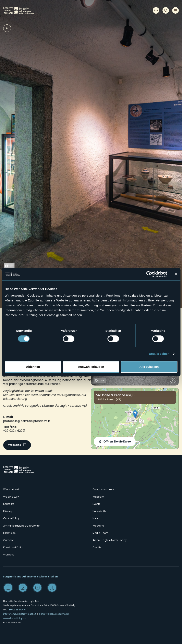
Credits (97, 547)
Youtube (37, 588)
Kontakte (9, 504)
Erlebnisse (9, 533)
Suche (166, 10)
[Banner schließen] (176, 274)
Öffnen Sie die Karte (117, 441)
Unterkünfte (99, 511)
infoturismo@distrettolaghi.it (20, 614)
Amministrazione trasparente (21, 526)
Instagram (23, 588)
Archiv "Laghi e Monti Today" (110, 540)
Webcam (98, 497)
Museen (7, 28)
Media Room (100, 533)
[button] (135, 414)
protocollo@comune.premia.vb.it (27, 421)
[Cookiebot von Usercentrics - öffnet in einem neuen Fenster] (149, 274)
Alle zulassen (149, 367)
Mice (95, 518)
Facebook (8, 588)
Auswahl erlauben (91, 367)
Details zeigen (159, 354)
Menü (175, 10)
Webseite (15, 445)
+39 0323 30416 (17, 610)
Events (96, 504)
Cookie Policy (11, 518)
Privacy (8, 511)
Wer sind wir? (11, 489)
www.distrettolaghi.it (15, 618)
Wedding (98, 526)
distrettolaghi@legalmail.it (54, 614)
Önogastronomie (103, 489)
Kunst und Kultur (13, 547)
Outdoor (8, 540)
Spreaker (52, 588)
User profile (156, 10)
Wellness (9, 555)
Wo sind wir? (11, 497)
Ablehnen (33, 367)
